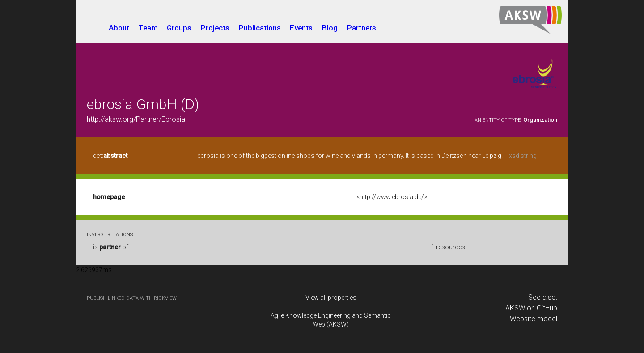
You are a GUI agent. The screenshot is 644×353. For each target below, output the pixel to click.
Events (301, 28)
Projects (215, 28)
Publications (260, 28)
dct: (110, 156)
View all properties (331, 298)
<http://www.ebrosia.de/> (392, 197)
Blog (330, 28)
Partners (362, 28)
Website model (534, 319)
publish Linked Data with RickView (132, 298)
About (119, 28)
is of (111, 247)
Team (148, 28)
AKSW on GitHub (531, 308)
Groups (179, 28)
